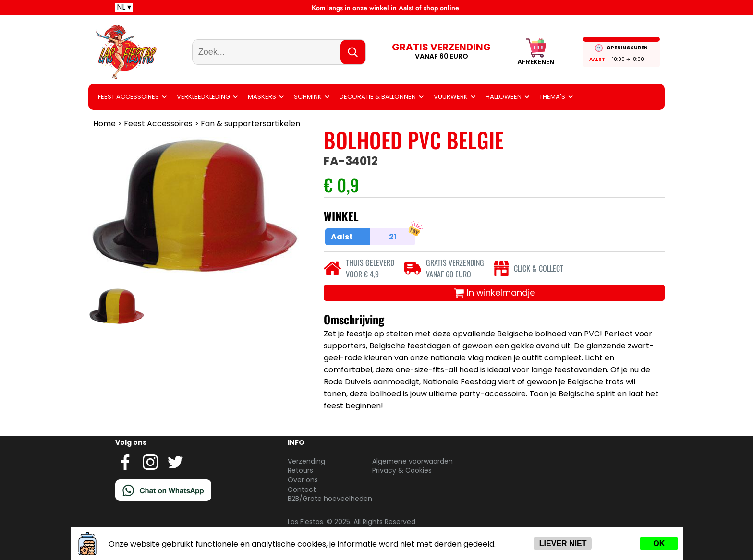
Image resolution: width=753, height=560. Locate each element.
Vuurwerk (451, 97)
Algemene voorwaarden (413, 461)
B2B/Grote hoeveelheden (330, 499)
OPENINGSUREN (627, 48)
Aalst (597, 59)
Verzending (306, 461)
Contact (302, 489)
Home (104, 124)
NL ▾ (124, 7)
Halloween (504, 97)
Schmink (308, 97)
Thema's (552, 97)
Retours (300, 470)
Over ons (303, 480)
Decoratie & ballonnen (378, 97)
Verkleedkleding (203, 97)
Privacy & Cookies (402, 470)
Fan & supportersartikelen (250, 124)
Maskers (262, 97)
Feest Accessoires (128, 97)
